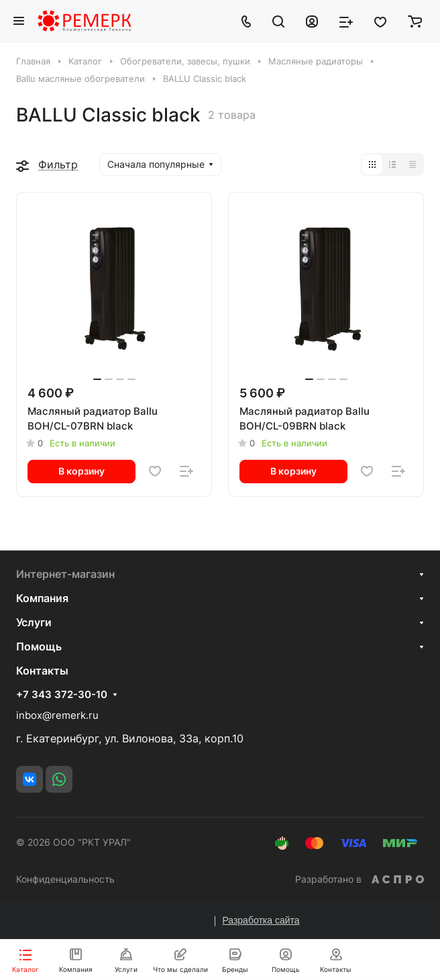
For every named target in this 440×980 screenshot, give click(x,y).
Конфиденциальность (65, 879)
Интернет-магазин (65, 574)
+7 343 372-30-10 (62, 695)
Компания (42, 598)
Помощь (39, 646)
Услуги (34, 622)
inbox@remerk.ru (57, 715)
